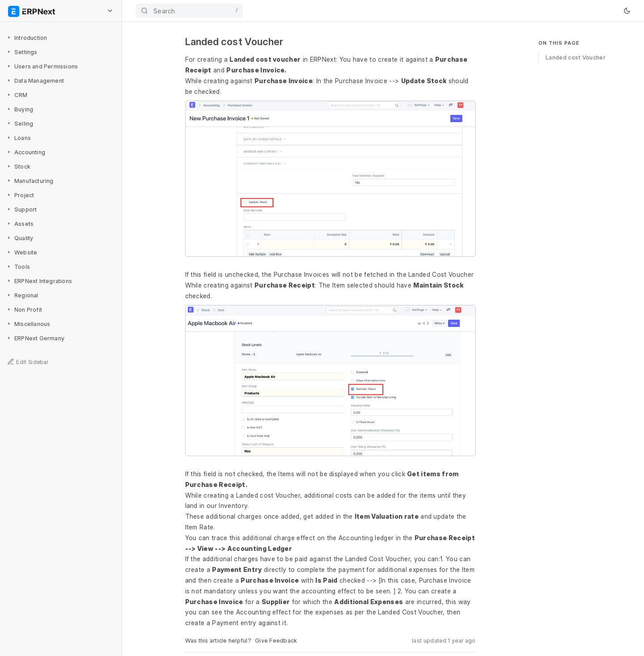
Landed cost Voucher (576, 57)
